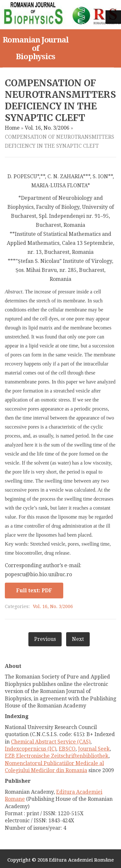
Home (12, 128)
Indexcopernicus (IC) (30, 749)
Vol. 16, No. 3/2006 (47, 128)
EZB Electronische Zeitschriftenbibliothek (57, 756)
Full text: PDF (34, 591)
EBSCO (67, 749)
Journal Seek (94, 749)
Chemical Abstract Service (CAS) (51, 742)
